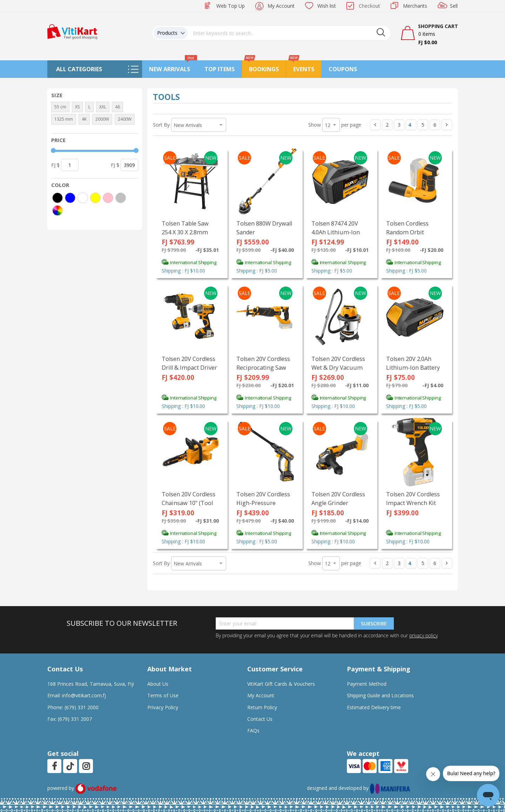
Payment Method (367, 684)
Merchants (415, 6)
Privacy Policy (163, 707)
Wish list (327, 6)
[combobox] (289, 33)
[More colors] (58, 210)
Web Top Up (231, 6)
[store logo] (72, 31)
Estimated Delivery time (374, 707)
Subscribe (374, 623)
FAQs (253, 730)
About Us (158, 684)
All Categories (79, 69)
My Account (281, 6)
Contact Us (260, 719)
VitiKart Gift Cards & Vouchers (281, 684)
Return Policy (262, 707)
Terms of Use (163, 695)
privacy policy (423, 635)
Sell (454, 6)
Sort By (161, 125)
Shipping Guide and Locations (380, 695)
